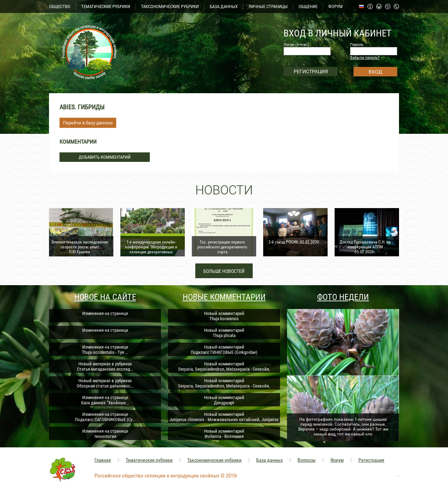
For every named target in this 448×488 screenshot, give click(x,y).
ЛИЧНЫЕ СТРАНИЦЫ (268, 6)
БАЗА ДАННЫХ (224, 6)
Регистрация (371, 460)
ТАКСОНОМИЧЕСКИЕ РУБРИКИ (170, 6)
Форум (337, 460)
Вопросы (307, 460)
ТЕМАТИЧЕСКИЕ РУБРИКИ (106, 6)
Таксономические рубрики (214, 460)
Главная (103, 460)
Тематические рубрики (149, 460)
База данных (269, 460)
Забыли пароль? (365, 58)
